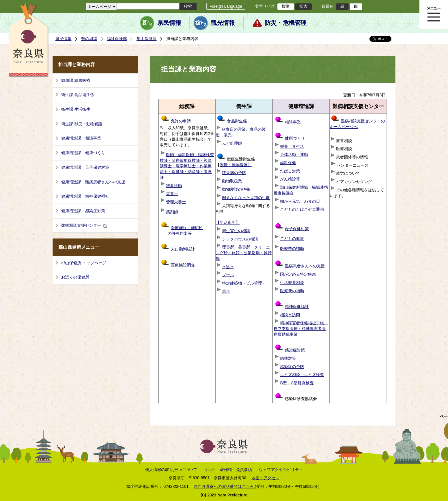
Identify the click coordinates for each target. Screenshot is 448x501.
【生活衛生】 (228, 222)
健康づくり (295, 138)
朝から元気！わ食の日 (300, 201)
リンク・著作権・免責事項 (228, 470)
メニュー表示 (434, 14)
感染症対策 (290, 350)
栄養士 (172, 194)
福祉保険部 (117, 39)
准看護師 (174, 186)
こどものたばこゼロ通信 (302, 209)
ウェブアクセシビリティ (281, 470)
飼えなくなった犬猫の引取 (246, 198)
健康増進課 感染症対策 (83, 211)
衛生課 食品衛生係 (78, 95)
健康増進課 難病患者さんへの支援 (93, 182)
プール (228, 275)
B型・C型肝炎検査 (297, 383)
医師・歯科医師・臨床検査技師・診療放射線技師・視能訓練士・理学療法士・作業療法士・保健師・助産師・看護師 (187, 166)
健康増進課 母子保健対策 (85, 167)
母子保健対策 (297, 229)
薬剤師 (172, 212)
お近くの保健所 (75, 277)
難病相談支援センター (84, 225)
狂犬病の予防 (234, 173)
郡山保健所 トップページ (84, 263)
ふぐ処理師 (232, 143)
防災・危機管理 (286, 23)
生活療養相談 (292, 283)
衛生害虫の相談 (236, 231)
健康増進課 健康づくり (83, 153)
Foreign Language (226, 6)
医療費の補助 (292, 248)
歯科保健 (288, 163)
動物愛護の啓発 (236, 189)
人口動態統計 (183, 249)
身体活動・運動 (294, 154)
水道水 (228, 267)
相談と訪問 (290, 315)
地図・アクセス (265, 478)
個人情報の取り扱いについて (171, 470)
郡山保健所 (147, 39)
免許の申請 (176, 121)
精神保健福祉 (292, 307)
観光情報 (223, 23)
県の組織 (89, 39)
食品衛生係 (232, 121)
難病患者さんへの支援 (300, 266)
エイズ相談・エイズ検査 (302, 375)
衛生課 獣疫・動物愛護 (82, 124)
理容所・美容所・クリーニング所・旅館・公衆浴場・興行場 (244, 253)
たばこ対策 (290, 171)
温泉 (226, 291)
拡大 (303, 6)
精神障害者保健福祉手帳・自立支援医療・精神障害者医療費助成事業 (301, 328)
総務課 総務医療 (76, 80)
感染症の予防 (292, 367)
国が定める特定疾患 (298, 274)
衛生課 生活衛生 (76, 109)
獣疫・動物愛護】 (236, 165)
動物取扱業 (232, 181)
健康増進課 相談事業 (81, 138)
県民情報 (169, 23)
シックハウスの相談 (240, 239)
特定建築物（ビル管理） (244, 283)
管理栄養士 (176, 202)
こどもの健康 (292, 238)
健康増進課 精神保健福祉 (85, 196)
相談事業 (293, 122)
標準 (286, 6)
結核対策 (288, 358)
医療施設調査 (183, 265)
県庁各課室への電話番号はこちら (224, 486)
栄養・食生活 (292, 146)
